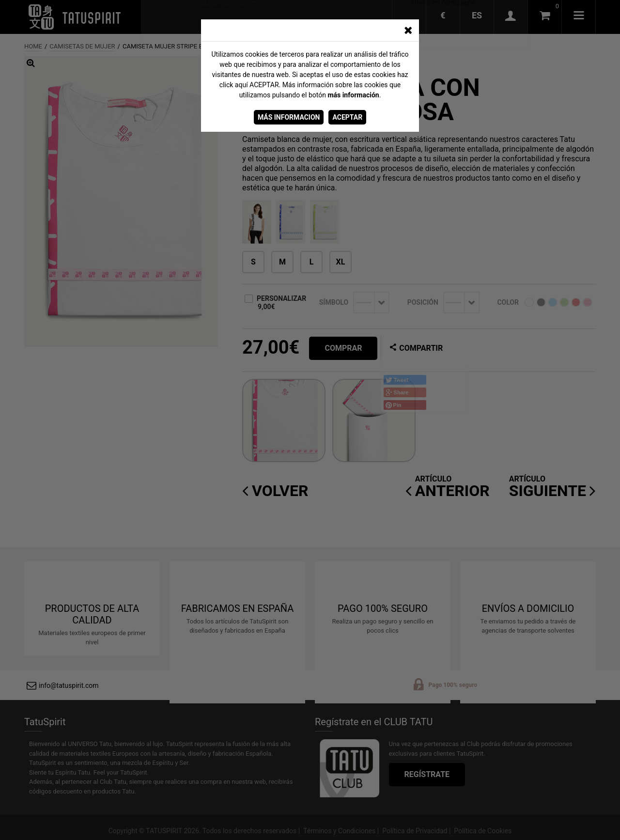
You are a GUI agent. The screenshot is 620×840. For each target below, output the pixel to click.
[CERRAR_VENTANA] (408, 31)
